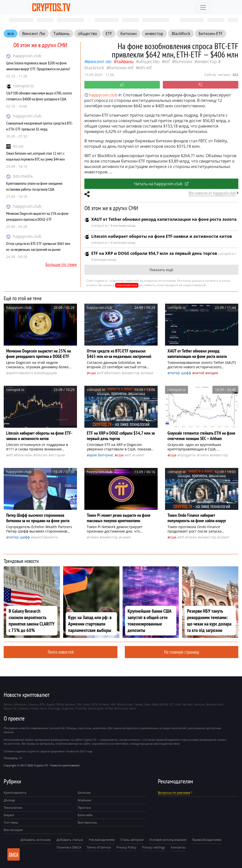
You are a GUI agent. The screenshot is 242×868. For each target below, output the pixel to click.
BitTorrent (121, 708)
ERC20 (164, 704)
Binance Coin (215, 704)
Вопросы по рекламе (174, 793)
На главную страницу (182, 652)
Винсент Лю (34, 34)
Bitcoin (8, 704)
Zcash (86, 704)
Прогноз (84, 808)
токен (204, 455)
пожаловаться (127, 285)
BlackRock (181, 34)
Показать (13, 758)
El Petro (104, 704)
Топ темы (11, 822)
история (58, 455)
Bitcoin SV (10, 708)
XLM (178, 704)
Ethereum (20, 704)
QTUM (109, 708)
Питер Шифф (180, 373)
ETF (109, 34)
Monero (70, 704)
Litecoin (42, 455)
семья (148, 373)
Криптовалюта (15, 793)
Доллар (9, 800)
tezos (43, 708)
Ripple (50, 704)
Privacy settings (154, 847)
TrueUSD (81, 708)
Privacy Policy (126, 847)
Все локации (13, 830)
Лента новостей (61, 652)
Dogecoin (68, 708)
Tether (139, 704)
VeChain (187, 704)
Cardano (24, 708)
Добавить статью (70, 840)
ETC (171, 704)
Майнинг (85, 800)
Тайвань (62, 34)
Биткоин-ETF (211, 34)
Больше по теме (61, 264)
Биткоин (84, 793)
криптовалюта (21, 373)
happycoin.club (27, 56)
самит (140, 455)
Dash (148, 704)
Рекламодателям (102, 840)
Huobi (35, 708)
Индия (213, 373)
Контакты (178, 847)
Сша (92, 373)
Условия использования (168, 840)
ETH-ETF (145, 68)
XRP (113, 704)
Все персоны (87, 822)
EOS (42, 704)
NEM (155, 704)
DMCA (14, 854)
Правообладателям (207, 840)
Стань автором (132, 840)
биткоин (129, 34)
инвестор (154, 34)
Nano (133, 708)
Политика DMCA (69, 847)
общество (88, 34)
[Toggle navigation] (203, 7)
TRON (60, 704)
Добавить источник (36, 840)
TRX (79, 704)
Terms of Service (99, 847)
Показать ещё (161, 270)
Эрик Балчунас (101, 455)
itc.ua (18, 146)
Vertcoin (200, 704)
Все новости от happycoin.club (212, 193)
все (11, 34)
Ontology (54, 708)
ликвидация (47, 373)
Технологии (13, 808)
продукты (188, 455)
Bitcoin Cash (125, 704)
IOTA (95, 704)
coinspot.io (23, 86)
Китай (199, 373)
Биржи (9, 815)
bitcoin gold (96, 708)
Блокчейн (24, 455)
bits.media (23, 176)
